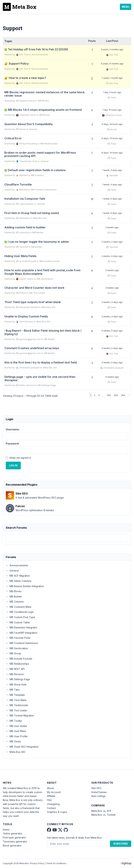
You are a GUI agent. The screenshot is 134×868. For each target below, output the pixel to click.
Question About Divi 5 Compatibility (29, 124)
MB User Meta (16, 731)
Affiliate (51, 796)
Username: (13, 429)
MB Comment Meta (18, 607)
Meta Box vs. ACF (101, 811)
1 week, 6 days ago (112, 199)
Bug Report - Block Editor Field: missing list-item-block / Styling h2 (43, 332)
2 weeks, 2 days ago (112, 242)
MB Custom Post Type (20, 617)
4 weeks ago (112, 377)
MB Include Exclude (49, 261)
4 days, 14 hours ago (112, 124)
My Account (54, 792)
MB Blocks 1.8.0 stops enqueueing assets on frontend (43, 110)
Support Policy (19, 64)
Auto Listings (98, 796)
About (50, 788)
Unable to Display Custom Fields (26, 316)
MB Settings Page (47, 385)
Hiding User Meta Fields (20, 256)
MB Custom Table (18, 622)
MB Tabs (13, 690)
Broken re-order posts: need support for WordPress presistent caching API (40, 154)
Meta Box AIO (40, 218)
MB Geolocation (45, 279)
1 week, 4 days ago (112, 185)
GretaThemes (99, 792)
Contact (51, 808)
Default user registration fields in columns (35, 170)
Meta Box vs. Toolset (103, 815)
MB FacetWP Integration (22, 633)
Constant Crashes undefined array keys (32, 348)
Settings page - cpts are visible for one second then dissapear (40, 379)
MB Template (15, 695)
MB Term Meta (16, 700)
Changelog (53, 804)
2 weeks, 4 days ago (112, 256)
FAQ (49, 800)
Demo (6, 830)
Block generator (12, 846)
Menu (126, 7)
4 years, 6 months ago (112, 64)
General (33, 129)
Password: (12, 444)
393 (116, 395)
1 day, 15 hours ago (112, 110)
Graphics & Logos (57, 812)
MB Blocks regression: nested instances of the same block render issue (44, 94)
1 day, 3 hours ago (112, 92)
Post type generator (14, 837)
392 (109, 395)
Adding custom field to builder (25, 227)
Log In (13, 465)
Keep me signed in (20, 458)
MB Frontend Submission (44, 190)
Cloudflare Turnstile (18, 185)
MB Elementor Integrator (22, 627)
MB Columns (37, 175)
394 (123, 395)
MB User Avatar (16, 726)
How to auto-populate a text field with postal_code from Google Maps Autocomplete (42, 272)
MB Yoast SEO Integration (22, 747)
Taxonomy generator (15, 841)
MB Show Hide (16, 685)
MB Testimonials (17, 705)
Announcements (40, 55)
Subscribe (121, 844)
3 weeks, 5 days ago (112, 331)
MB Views (13, 741)
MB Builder (38, 232)
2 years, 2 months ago (112, 49)
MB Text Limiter (37, 293)
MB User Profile (17, 736)
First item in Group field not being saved (32, 213)
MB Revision (15, 674)
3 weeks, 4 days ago (112, 302)
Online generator (13, 833)
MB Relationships (49, 144)
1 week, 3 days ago (112, 170)
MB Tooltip (14, 721)
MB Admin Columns (19, 581)
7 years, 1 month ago (112, 78)
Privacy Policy (37, 863)
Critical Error (13, 138)
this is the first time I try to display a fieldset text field (41, 363)
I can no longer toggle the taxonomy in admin (37, 242)
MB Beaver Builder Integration (25, 586)
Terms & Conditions (56, 863)
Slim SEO (96, 788)
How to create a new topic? (27, 78)
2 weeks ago (112, 227)
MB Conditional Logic (20, 612)
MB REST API (15, 669)
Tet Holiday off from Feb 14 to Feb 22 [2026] (36, 49)
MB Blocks (43, 101)
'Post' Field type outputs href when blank (33, 302)
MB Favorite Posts (18, 638)
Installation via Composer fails (25, 199)
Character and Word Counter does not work (34, 288)
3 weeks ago (112, 270)
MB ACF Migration (18, 576)
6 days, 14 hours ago (112, 138)
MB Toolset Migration (20, 715)
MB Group (13, 653)
